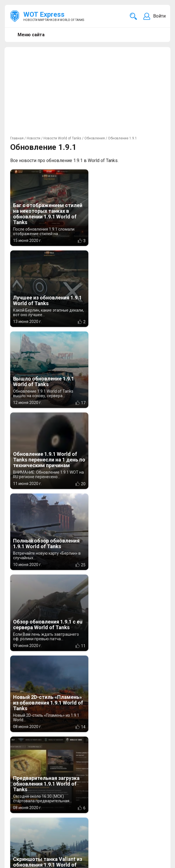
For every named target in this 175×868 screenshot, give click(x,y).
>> (93, 678)
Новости (144, 809)
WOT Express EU (27, 844)
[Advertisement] (88, 92)
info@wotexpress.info (56, 809)
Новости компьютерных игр (41, 851)
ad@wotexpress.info (78, 816)
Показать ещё (88, 665)
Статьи (142, 816)
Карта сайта (152, 844)
